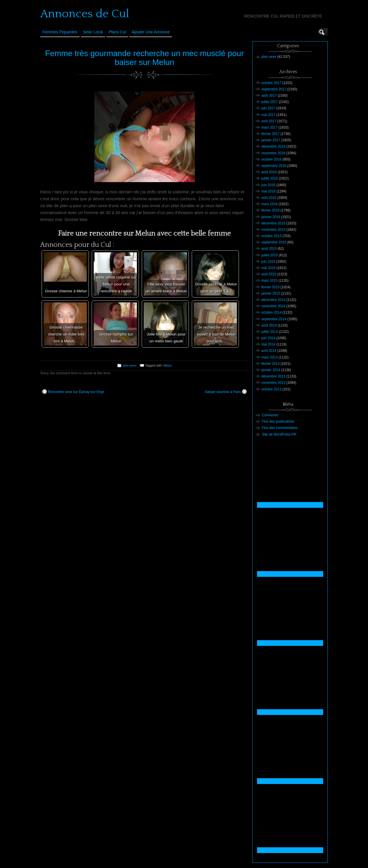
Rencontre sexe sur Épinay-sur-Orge (73, 392)
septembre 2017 (274, 89)
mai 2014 (268, 344)
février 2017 (270, 134)
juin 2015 (268, 262)
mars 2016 (270, 204)
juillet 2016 (270, 178)
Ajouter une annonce (151, 32)
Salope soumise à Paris (226, 392)
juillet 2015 (270, 255)
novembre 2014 (273, 306)
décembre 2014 (273, 300)
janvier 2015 (271, 293)
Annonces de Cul (85, 14)
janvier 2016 (271, 217)
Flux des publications (278, 421)
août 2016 (269, 172)
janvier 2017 (271, 140)
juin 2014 (268, 338)
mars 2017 (270, 127)
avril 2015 (269, 274)
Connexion (270, 415)
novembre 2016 (273, 153)
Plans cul (117, 32)
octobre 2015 (271, 236)
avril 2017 (269, 121)
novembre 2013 (273, 383)
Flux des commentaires (280, 428)
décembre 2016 (273, 146)
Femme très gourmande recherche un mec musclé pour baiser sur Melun (144, 58)
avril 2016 (269, 198)
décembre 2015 (273, 223)
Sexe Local (93, 32)
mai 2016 (268, 191)
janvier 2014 (271, 370)
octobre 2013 (271, 389)
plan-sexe (130, 365)
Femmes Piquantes (60, 32)
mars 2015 (270, 281)
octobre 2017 (271, 83)
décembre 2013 (273, 376)
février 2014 (270, 364)
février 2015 (270, 287)
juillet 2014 (270, 332)
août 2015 (269, 249)
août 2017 (269, 96)
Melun (167, 365)
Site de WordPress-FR (279, 434)
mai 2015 (268, 268)
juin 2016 (268, 185)
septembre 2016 (274, 166)
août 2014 (269, 325)
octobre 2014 (271, 312)
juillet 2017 (270, 102)
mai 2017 (268, 115)
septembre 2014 (274, 319)
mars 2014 (270, 357)
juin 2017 (268, 108)
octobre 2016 (271, 159)
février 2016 (270, 210)
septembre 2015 (274, 242)
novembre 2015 (273, 230)
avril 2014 (269, 351)
